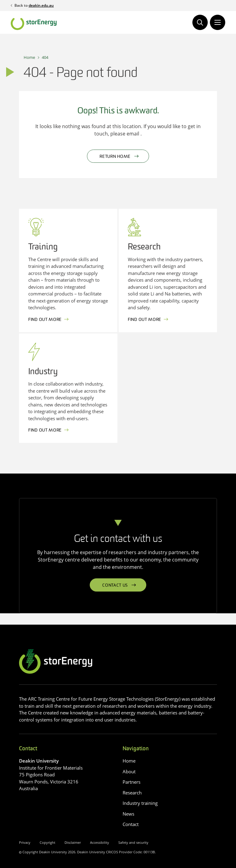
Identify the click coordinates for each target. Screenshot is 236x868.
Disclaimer (73, 842)
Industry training (140, 803)
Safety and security (133, 842)
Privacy (25, 842)
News (128, 814)
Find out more (45, 320)
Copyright (47, 842)
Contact (131, 824)
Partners (132, 782)
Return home (115, 157)
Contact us (115, 586)
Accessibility (100, 842)
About (129, 771)
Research (132, 793)
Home (29, 57)
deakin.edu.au (41, 5)
